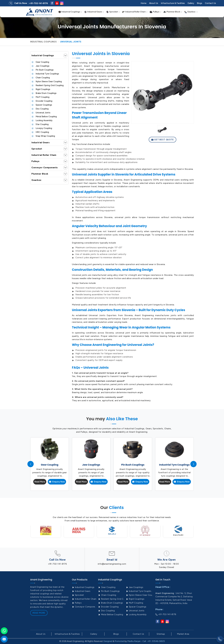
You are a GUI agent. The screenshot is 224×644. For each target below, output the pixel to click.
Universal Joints (41, 113)
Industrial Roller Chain (135, 12)
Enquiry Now (57, 482)
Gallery (191, 3)
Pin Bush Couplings (43, 70)
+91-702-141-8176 (39, 3)
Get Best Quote (163, 140)
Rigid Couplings (41, 89)
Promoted (119, 641)
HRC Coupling (40, 132)
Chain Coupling (41, 78)
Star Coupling (40, 124)
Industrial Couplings (70, 12)
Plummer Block (173, 12)
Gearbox (191, 12)
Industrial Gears (94, 12)
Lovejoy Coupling (42, 128)
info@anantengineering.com (112, 564)
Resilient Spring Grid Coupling (48, 85)
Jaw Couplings (40, 66)
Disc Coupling (40, 109)
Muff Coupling (40, 97)
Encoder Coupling (42, 101)
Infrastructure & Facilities (173, 3)
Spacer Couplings (42, 105)
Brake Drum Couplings (44, 93)
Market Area (183, 634)
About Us (154, 3)
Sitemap (161, 634)
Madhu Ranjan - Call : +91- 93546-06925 (146, 641)
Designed (108, 641)
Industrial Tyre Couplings (45, 74)
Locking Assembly (42, 120)
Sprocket (113, 12)
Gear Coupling (40, 62)
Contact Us (210, 3)
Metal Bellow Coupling (44, 117)
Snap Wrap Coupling (43, 136)
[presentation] (31, 464)
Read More (40, 482)
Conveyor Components (45, 168)
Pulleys (155, 12)
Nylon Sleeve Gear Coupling (47, 81)
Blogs (200, 3)
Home (144, 3)
